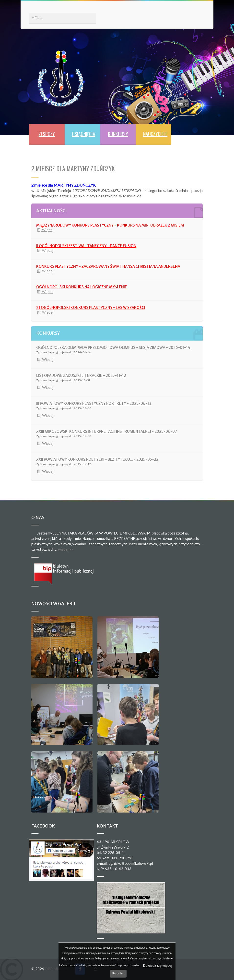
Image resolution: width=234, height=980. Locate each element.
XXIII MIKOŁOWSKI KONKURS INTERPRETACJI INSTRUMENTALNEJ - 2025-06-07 (107, 431)
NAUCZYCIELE (155, 134)
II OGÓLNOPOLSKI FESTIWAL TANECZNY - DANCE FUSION (86, 246)
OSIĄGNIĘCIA (84, 134)
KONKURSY (118, 134)
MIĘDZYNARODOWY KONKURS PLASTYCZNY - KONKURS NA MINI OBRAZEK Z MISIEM (110, 225)
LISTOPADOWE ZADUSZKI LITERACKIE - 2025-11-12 (81, 375)
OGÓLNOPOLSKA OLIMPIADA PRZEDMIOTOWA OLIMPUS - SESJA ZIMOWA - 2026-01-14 (113, 348)
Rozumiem (118, 974)
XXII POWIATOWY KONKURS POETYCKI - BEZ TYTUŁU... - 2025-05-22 (97, 459)
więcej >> (66, 549)
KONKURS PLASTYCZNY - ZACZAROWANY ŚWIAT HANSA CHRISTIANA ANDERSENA (108, 266)
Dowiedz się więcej (157, 966)
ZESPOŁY (47, 134)
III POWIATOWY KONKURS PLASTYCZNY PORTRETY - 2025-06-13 (94, 403)
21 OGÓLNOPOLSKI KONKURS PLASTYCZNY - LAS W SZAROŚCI (91, 308)
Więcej (45, 230)
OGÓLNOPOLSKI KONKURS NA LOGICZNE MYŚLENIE (82, 287)
